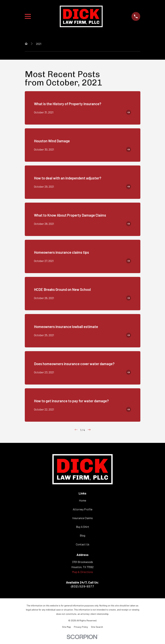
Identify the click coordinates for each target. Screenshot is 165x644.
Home (83, 500)
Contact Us (83, 544)
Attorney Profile (83, 509)
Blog (82, 535)
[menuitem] (66, 627)
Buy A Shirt (83, 527)
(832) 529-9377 (82, 586)
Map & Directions (82, 572)
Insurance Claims (82, 518)
